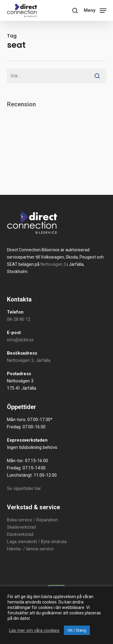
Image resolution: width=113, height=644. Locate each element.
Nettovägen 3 (53, 264)
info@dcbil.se (20, 340)
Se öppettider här (24, 488)
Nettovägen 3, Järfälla (29, 360)
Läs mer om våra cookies (34, 630)
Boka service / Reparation (32, 520)
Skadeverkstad (21, 527)
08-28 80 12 (19, 319)
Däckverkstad (20, 534)
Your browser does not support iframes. (57, 142)
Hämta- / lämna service (30, 549)
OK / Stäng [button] (77, 630)
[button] (95, 10)
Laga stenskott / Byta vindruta (37, 542)
